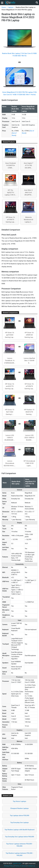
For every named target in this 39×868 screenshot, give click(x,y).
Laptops (11, 7)
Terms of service (21, 866)
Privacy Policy (9, 866)
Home (4, 7)
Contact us (31, 866)
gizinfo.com (17, 863)
